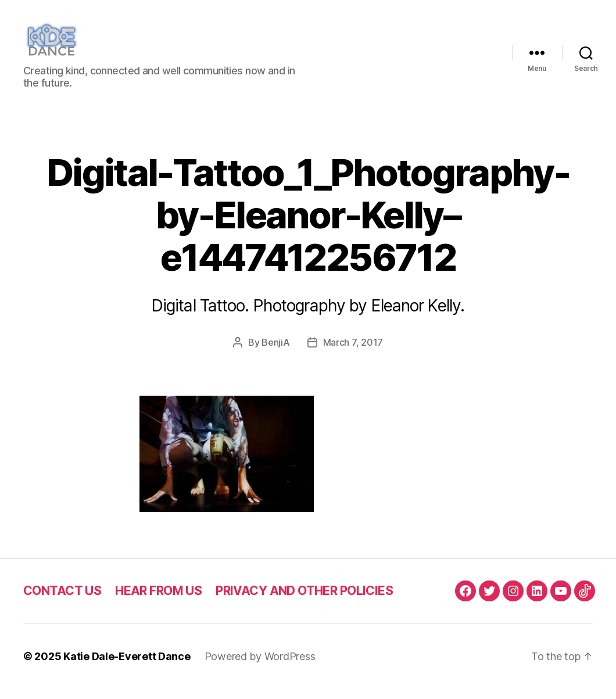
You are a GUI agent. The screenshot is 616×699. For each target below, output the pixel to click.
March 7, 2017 (353, 352)
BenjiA (275, 352)
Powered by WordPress (260, 666)
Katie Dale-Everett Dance (127, 666)
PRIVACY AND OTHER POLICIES (304, 601)
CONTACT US (62, 601)
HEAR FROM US (158, 601)
